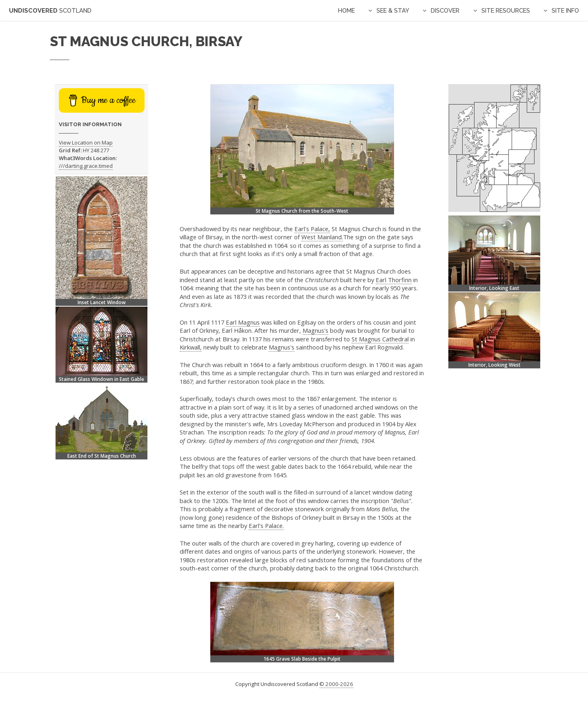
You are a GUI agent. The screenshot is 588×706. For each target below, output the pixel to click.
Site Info (565, 10)
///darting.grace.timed (86, 166)
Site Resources (506, 10)
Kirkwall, (191, 347)
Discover (445, 10)
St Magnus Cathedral (380, 339)
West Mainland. (322, 237)
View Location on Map (86, 143)
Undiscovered (50, 10)
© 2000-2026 (336, 684)
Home (346, 10)
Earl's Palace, (312, 229)
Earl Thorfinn (394, 280)
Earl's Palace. (266, 526)
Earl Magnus (243, 322)
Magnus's (315, 330)
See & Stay (393, 10)
